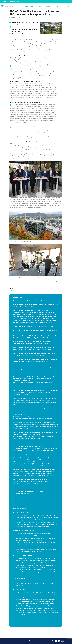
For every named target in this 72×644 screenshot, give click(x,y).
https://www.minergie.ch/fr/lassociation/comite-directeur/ (30, 481)
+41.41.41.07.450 (5, 2)
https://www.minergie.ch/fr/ (21, 448)
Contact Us (68, 6)
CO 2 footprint (24, 414)
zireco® (45, 423)
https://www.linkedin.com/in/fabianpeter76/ (26, 483)
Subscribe (48, 6)
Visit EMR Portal (58, 6)
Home (26, 6)
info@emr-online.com (14, 2)
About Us (34, 6)
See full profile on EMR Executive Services (41, 301)
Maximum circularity (21, 412)
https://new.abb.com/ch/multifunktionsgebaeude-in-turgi (33, 283)
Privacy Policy (50, 641)
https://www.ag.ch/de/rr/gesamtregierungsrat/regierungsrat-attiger (33, 383)
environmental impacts (29, 419)
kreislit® (37, 423)
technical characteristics (25, 416)
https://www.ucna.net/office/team (23, 493)
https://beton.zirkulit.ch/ (45, 390)
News (41, 6)
